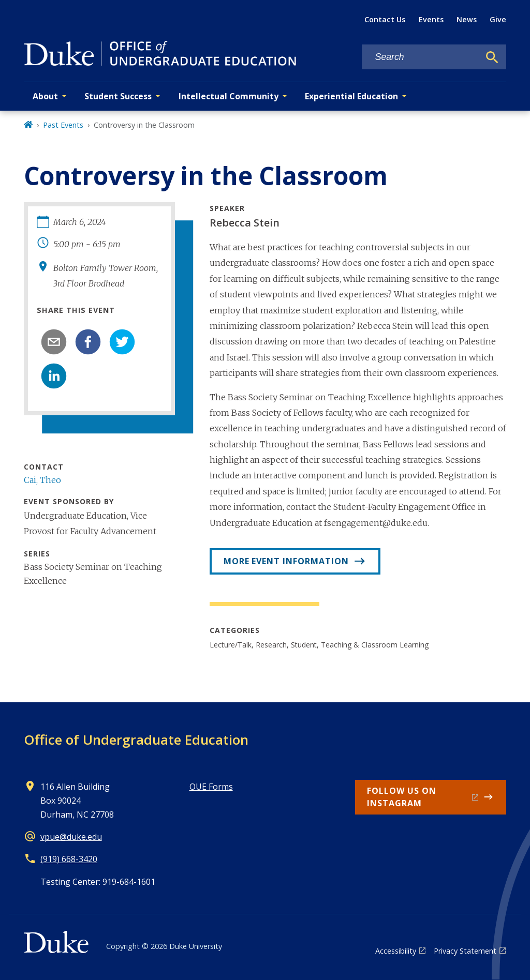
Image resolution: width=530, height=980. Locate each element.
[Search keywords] (421, 57)
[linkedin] (54, 376)
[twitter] (122, 342)
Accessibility (396, 951)
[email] (54, 342)
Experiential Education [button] (351, 96)
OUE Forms (211, 787)
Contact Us (385, 19)
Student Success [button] (118, 96)
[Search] (492, 57)
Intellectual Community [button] (229, 96)
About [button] (45, 96)
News (467, 19)
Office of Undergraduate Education (136, 740)
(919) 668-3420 (69, 859)
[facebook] (88, 342)
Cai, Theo (42, 480)
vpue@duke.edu (71, 837)
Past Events (63, 125)
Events (431, 19)
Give (498, 19)
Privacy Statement (465, 951)
